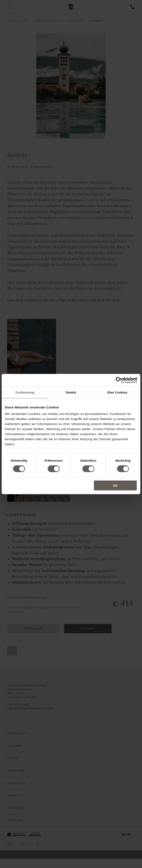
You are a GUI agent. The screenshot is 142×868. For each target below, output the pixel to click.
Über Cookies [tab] (117, 392)
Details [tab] (71, 392)
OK (115, 486)
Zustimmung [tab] (25, 392)
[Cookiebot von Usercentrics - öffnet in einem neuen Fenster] (119, 380)
